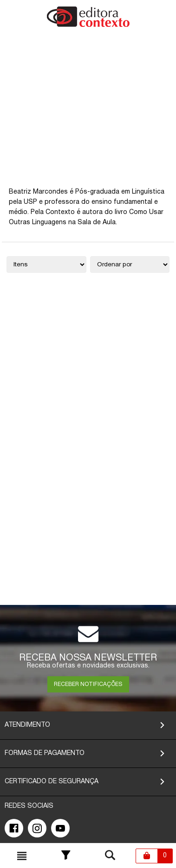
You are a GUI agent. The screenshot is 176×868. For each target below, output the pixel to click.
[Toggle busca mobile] (22, 856)
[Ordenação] (130, 264)
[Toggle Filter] (66, 856)
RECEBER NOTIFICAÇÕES (88, 684)
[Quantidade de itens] (46, 264)
